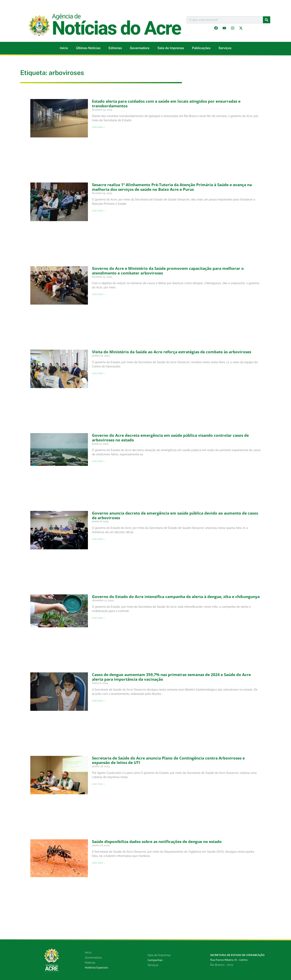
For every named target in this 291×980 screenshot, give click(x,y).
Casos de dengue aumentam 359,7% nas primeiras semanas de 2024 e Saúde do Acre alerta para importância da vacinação (171, 677)
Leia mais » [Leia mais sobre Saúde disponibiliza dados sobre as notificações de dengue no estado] (98, 863)
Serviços (225, 48)
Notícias (90, 963)
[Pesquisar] (267, 20)
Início (64, 48)
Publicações (201, 48)
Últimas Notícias (88, 48)
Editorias (115, 48)
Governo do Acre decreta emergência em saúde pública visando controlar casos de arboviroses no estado (170, 438)
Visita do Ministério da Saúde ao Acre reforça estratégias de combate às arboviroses (172, 352)
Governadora (140, 48)
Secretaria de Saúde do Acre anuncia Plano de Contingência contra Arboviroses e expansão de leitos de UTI (168, 760)
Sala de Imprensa (171, 48)
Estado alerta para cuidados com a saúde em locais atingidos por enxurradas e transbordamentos (166, 104)
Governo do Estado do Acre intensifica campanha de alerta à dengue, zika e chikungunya (176, 597)
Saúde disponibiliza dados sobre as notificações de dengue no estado (157, 842)
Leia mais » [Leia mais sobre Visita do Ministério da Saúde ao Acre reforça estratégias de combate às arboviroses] (98, 373)
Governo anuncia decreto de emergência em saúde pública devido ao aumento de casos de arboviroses (175, 515)
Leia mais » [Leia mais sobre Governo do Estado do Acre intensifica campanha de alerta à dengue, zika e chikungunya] (98, 618)
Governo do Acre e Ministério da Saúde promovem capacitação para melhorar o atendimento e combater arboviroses (168, 271)
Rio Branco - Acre (222, 965)
